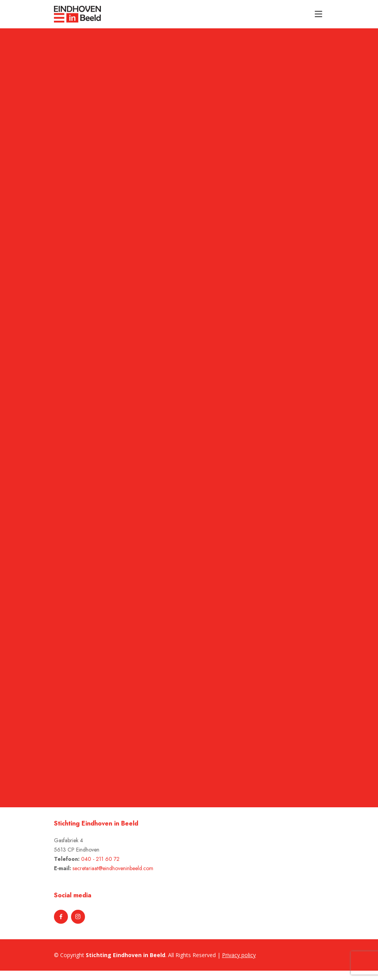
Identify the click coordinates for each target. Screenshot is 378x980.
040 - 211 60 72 (100, 859)
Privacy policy (239, 955)
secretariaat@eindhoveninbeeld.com (113, 868)
